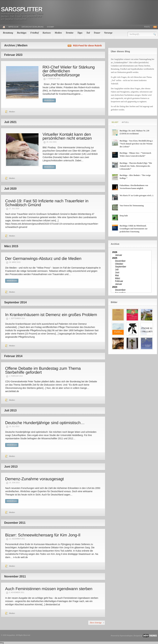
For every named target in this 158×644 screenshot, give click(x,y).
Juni (132, 273)
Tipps (80, 33)
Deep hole (124, 216)
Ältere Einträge (96, 623)
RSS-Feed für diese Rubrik (87, 46)
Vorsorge (108, 33)
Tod (88, 33)
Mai (132, 276)
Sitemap (51, 27)
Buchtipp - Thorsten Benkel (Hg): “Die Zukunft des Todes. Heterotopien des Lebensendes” (136, 166)
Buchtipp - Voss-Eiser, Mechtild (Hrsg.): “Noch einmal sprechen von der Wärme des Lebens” (136, 144)
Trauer (97, 33)
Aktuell (125, 122)
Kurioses (47, 33)
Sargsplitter (22, 9)
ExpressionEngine (126, 636)
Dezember (132, 261)
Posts (147, 27)
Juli (132, 270)
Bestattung (8, 33)
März (132, 278)
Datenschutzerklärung (33, 27)
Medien (58, 33)
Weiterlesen (49, 100)
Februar (132, 281)
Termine (70, 33)
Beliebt (115, 122)
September (132, 267)
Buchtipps (22, 33)
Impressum (13, 27)
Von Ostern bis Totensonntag (132, 206)
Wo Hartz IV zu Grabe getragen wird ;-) (136, 195)
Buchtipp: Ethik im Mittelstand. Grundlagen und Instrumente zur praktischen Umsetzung (134, 229)
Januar (132, 255)
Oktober (132, 264)
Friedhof (35, 33)
